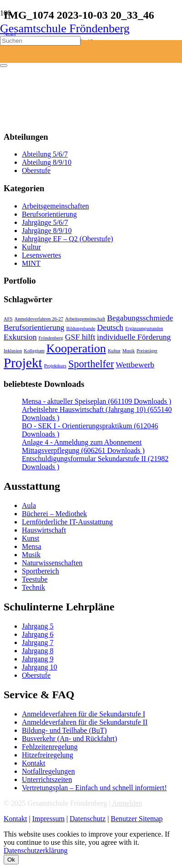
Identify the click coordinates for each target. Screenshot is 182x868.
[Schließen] (4, 66)
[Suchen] (40, 41)
